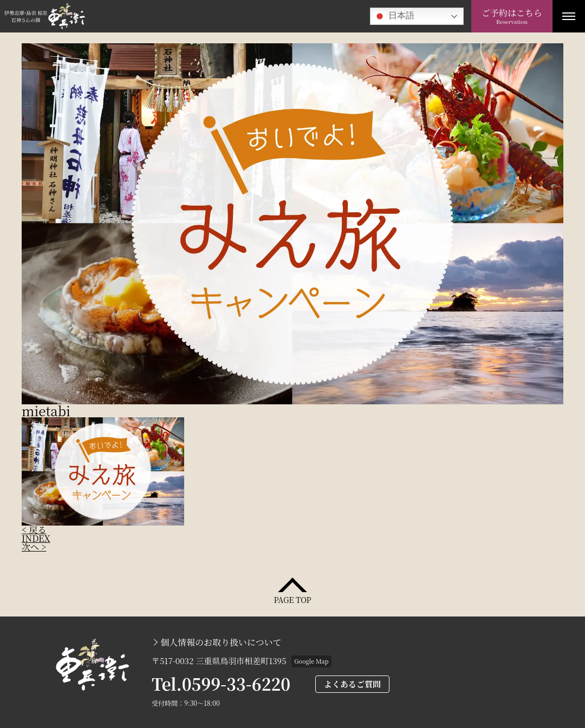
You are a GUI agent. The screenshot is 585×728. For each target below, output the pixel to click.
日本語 (394, 16)
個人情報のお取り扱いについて (221, 642)
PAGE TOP (292, 599)
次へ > (34, 547)
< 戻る (34, 530)
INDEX (36, 538)
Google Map (311, 661)
